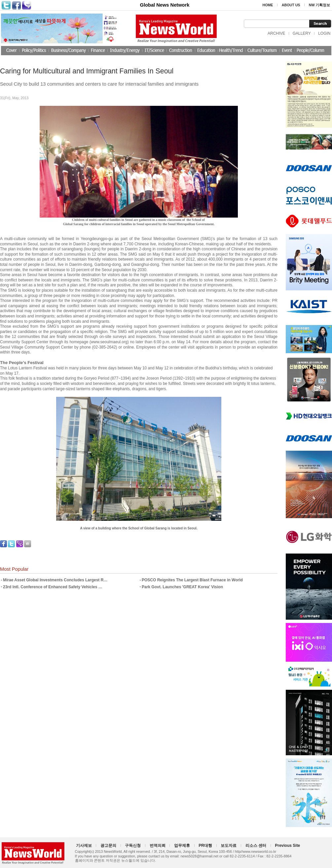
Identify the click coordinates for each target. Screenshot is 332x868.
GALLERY (302, 33)
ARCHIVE (276, 33)
